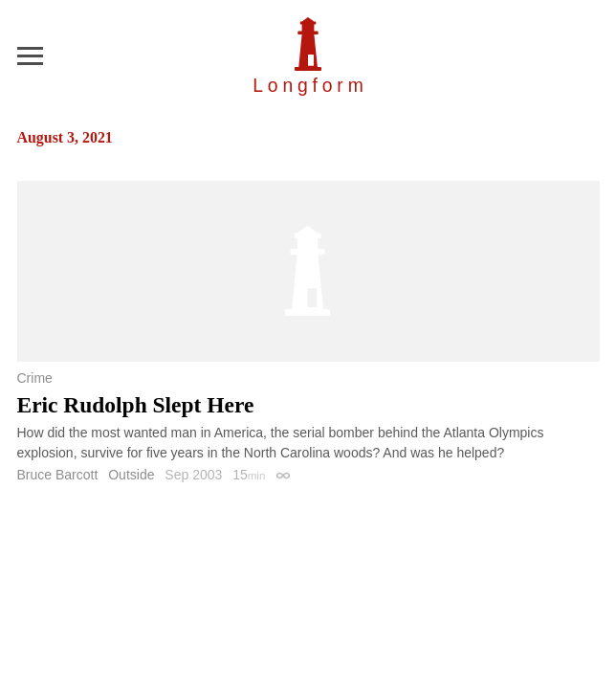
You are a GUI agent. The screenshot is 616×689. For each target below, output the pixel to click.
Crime (35, 378)
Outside (131, 475)
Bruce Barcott (58, 475)
